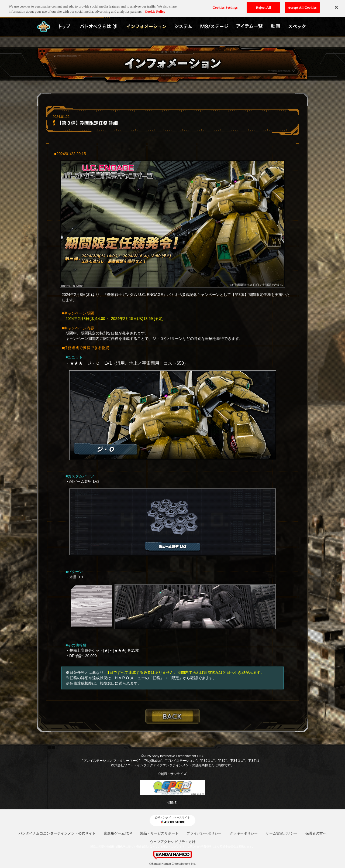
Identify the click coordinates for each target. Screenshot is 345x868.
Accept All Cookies (302, 6)
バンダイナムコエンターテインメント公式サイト (57, 833)
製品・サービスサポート (159, 833)
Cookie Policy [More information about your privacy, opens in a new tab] (155, 10)
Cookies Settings (225, 6)
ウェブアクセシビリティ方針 (173, 842)
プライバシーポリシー (204, 833)
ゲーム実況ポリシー (282, 833)
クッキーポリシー (244, 833)
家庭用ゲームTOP (118, 833)
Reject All (263, 6)
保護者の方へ (316, 833)
